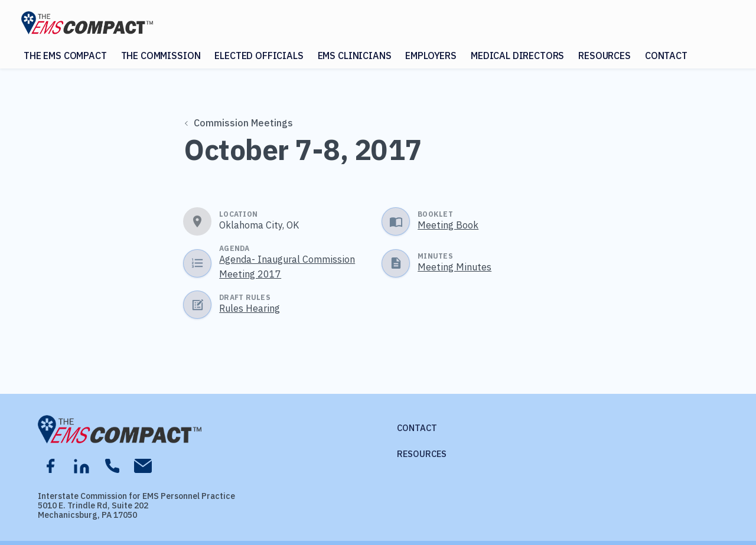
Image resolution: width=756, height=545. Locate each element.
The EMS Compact (65, 56)
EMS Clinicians (355, 56)
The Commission (161, 56)
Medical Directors (517, 56)
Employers (431, 56)
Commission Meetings (239, 123)
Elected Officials (259, 56)
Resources (605, 56)
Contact (666, 56)
